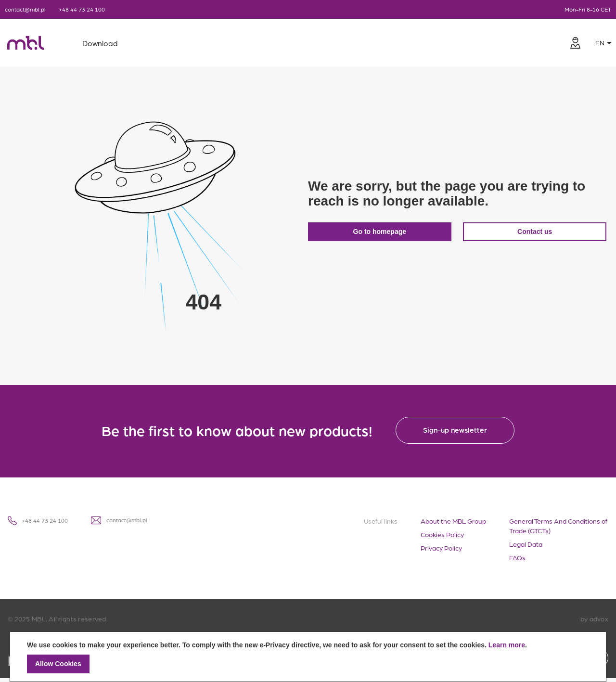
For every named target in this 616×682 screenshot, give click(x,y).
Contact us (539, 233)
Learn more (507, 645)
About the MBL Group (453, 525)
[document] (308, 657)
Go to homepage (381, 233)
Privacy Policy (441, 552)
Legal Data (526, 548)
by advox (594, 622)
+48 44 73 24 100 (82, 9)
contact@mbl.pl (25, 9)
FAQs (517, 561)
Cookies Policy (442, 538)
